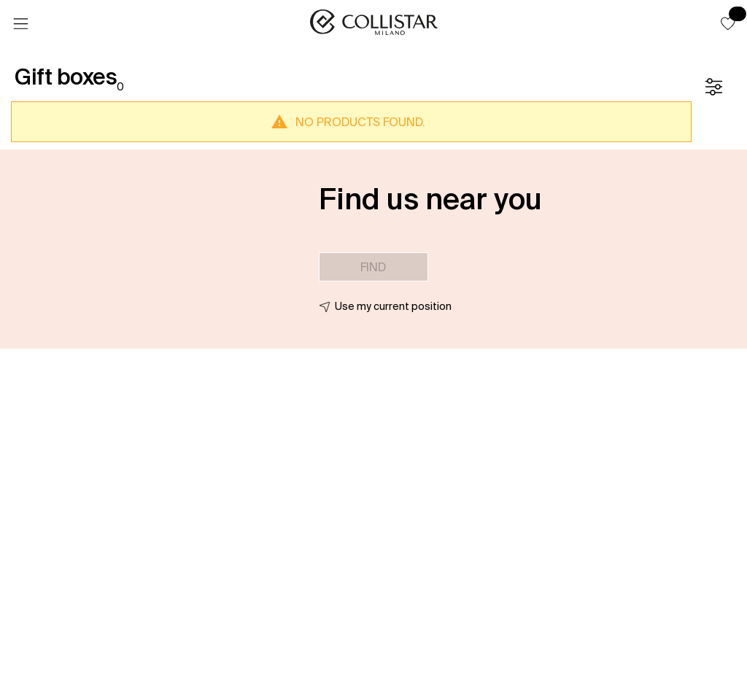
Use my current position (393, 306)
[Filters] (713, 87)
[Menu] (20, 24)
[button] (728, 23)
